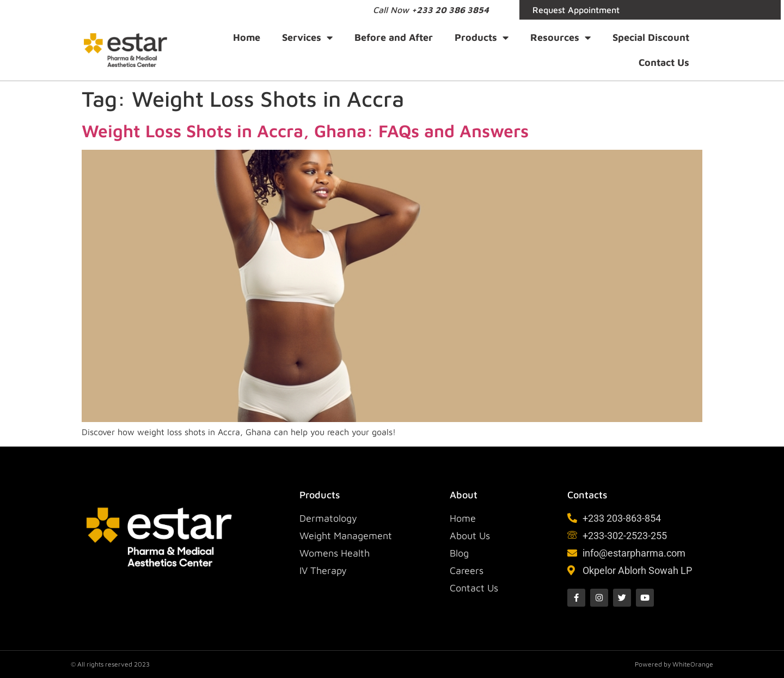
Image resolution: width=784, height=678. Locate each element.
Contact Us (664, 62)
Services (307, 38)
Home (247, 37)
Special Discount (651, 37)
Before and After (394, 37)
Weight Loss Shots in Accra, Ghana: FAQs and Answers (305, 131)
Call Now (431, 10)
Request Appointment (576, 10)
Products (482, 38)
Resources (561, 38)
